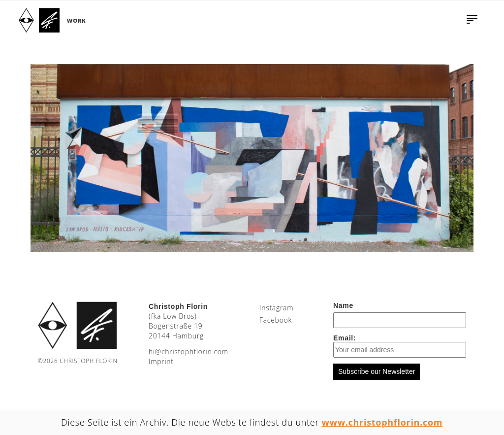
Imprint (161, 361)
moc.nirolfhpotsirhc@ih (189, 351)
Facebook (276, 320)
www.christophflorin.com (382, 422)
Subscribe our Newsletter (377, 371)
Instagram (276, 308)
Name (343, 305)
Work (77, 20)
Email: (400, 346)
